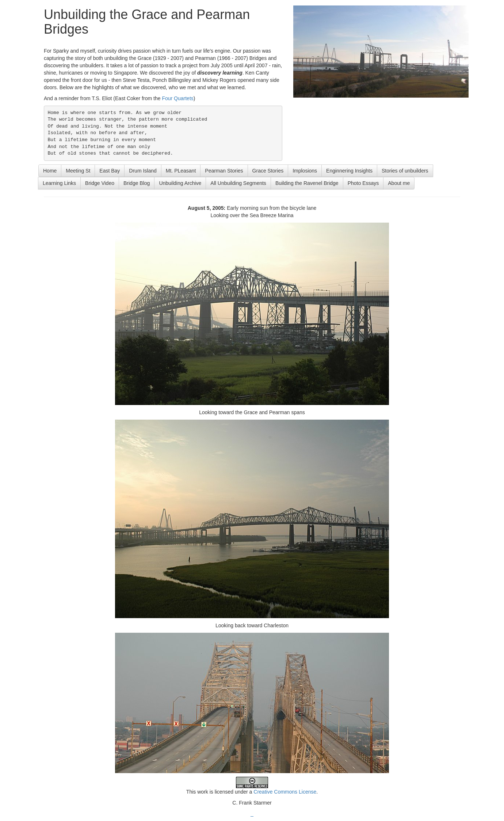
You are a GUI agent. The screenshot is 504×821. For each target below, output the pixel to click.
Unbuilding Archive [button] (180, 183)
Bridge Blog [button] (137, 183)
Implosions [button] (305, 171)
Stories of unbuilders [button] (405, 171)
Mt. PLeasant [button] (181, 171)
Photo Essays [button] (363, 183)
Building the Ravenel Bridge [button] (307, 183)
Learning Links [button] (59, 183)
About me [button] (399, 183)
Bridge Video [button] (100, 183)
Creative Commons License (285, 792)
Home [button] (50, 171)
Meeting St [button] (78, 171)
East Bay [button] (110, 171)
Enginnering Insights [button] (349, 171)
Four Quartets (177, 98)
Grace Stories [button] (268, 171)
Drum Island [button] (143, 171)
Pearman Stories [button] (224, 171)
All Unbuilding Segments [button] (238, 183)
